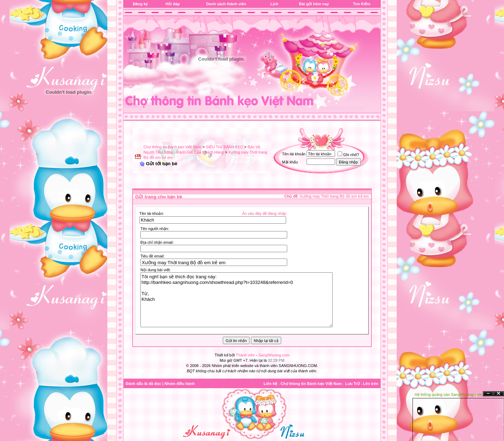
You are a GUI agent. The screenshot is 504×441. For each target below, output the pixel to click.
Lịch (274, 4)
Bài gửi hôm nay (314, 4)
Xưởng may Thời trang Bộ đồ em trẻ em (334, 196)
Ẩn (488, 394)
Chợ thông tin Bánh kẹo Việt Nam (172, 147)
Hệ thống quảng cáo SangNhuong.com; (449, 395)
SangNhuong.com (274, 355)
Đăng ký (140, 4)
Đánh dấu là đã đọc (143, 384)
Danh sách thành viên (226, 4)
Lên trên (371, 384)
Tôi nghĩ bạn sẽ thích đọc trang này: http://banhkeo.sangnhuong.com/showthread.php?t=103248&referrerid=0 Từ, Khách (237, 300)
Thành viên (245, 355)
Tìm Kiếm (362, 4)
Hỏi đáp (173, 4)
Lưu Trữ (352, 384)
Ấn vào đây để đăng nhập (264, 213)
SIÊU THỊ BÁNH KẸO (225, 147)
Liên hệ (270, 384)
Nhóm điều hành (179, 384)
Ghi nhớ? (348, 155)
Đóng (499, 394)
